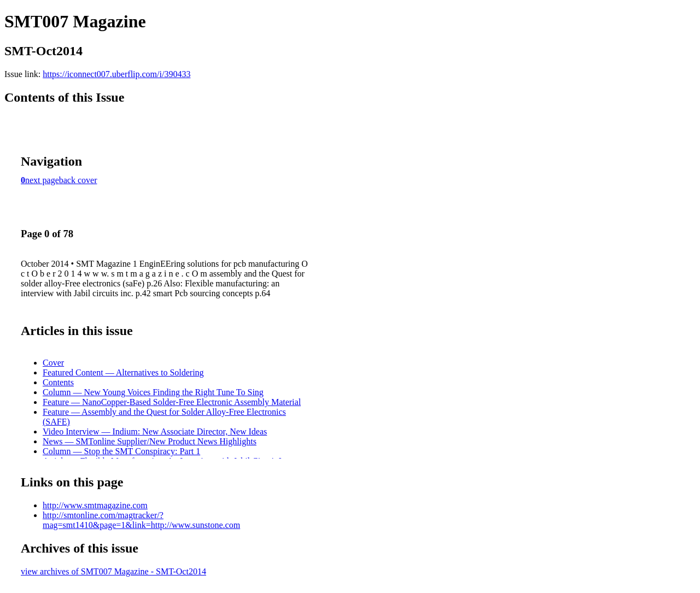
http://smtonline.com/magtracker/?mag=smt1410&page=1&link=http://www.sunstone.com (141, 520)
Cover (53, 363)
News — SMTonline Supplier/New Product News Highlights (150, 441)
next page (42, 180)
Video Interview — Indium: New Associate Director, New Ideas (155, 431)
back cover (78, 180)
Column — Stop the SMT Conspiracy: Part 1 (121, 451)
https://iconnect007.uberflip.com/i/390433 (116, 74)
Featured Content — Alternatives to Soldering (123, 372)
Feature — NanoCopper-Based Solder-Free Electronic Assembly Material (172, 402)
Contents (58, 382)
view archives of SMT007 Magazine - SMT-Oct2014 (113, 571)
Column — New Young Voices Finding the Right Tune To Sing (153, 392)
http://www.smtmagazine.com (95, 505)
